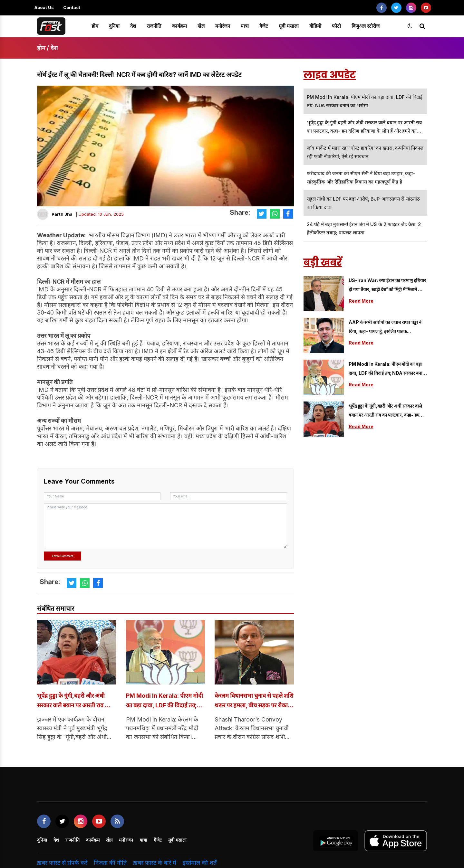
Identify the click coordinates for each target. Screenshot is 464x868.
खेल (201, 26)
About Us (44, 7)
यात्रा (245, 26)
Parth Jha (62, 214)
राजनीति (154, 26)
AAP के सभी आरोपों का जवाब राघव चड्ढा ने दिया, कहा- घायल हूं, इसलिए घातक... (385, 327)
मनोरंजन (223, 26)
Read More (361, 301)
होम (95, 26)
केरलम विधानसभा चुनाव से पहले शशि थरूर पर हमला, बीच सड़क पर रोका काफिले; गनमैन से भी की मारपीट (253, 702)
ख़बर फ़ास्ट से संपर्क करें (62, 864)
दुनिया (114, 26)
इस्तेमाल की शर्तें (200, 864)
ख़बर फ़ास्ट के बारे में (155, 864)
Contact (72, 7)
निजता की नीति (110, 864)
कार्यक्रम (179, 26)
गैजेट (264, 26)
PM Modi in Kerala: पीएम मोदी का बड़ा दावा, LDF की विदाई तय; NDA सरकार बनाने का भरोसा (165, 702)
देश (133, 26)
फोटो (336, 26)
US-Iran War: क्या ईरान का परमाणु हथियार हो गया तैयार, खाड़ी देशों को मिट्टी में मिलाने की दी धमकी (387, 286)
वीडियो (315, 26)
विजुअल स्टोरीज (366, 26)
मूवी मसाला (289, 26)
